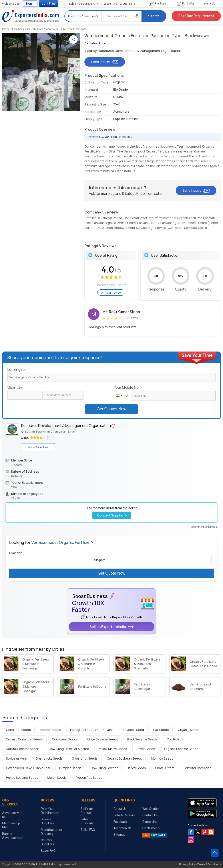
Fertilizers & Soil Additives (27, 29)
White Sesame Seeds (102, 739)
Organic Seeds (189, 730)
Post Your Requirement (50, 811)
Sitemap (119, 835)
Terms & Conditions (209, 864)
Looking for (17, 370)
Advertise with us (12, 815)
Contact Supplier (112, 515)
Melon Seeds (57, 778)
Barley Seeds (136, 768)
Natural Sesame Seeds (23, 749)
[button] (137, 16)
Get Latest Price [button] (95, 43)
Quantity (15, 387)
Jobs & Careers (124, 815)
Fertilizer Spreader (197, 768)
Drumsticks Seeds (49, 758)
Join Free (49, 4)
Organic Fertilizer (56, 29)
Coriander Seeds (18, 730)
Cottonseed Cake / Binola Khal (28, 768)
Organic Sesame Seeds (181, 749)
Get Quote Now (111, 573)
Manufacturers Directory (51, 832)
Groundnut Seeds (85, 758)
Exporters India (31, 16)
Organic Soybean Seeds (124, 758)
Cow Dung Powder (104, 768)
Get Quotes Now (111, 409)
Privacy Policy (187, 864)
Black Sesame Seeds (142, 739)
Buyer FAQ (48, 851)
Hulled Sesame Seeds (22, 778)
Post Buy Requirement (196, 16)
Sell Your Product (87, 811)
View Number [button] (38, 447)
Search (154, 16)
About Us (120, 809)
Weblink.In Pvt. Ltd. (42, 864)
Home (6, 29)
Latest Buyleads (87, 821)
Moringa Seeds (162, 758)
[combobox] (121, 396)
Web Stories (151, 809)
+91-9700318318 (119, 4)
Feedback (120, 822)
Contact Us (150, 815)
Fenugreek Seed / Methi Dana (92, 730)
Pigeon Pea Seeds (89, 778)
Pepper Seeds (51, 730)
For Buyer (158, 3)
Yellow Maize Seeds (113, 749)
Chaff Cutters (165, 768)
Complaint (150, 822)
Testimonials (122, 828)
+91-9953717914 (84, 4)
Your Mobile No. (127, 387)
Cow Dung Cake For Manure (69, 749)
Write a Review (111, 293)
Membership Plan (11, 825)
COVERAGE (154, 835)
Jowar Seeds (146, 749)
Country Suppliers (47, 842)
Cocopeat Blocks (65, 739)
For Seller (186, 3)
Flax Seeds (161, 730)
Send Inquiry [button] (105, 62)
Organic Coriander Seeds (24, 739)
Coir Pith (173, 739)
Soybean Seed (133, 730)
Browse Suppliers (47, 821)
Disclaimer (150, 828)
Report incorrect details (204, 527)
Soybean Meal (16, 758)
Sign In (30, 4)
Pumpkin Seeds (70, 768)
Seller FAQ (88, 830)
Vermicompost (78, 29)
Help (210, 3)
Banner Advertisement (13, 836)
